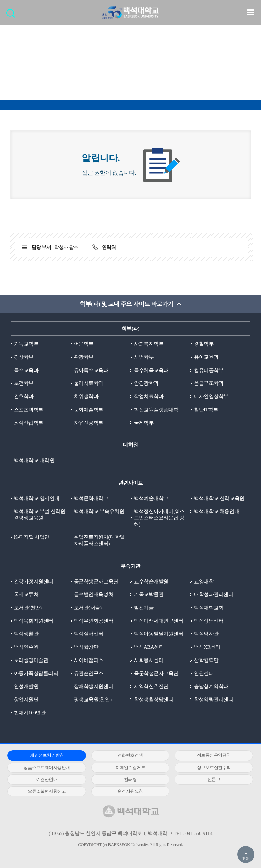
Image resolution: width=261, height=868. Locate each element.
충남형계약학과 (211, 687)
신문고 (209, 780)
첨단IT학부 (206, 410)
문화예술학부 (89, 410)
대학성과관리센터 (214, 595)
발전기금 (144, 608)
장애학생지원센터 (94, 687)
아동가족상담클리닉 (36, 673)
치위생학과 (86, 396)
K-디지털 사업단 (32, 537)
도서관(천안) (28, 608)
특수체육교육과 (151, 370)
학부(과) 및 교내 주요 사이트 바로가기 (127, 304)
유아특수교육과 (91, 370)
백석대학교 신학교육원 (219, 498)
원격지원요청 (128, 792)
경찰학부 (204, 344)
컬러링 (128, 780)
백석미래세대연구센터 (158, 621)
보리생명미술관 (31, 660)
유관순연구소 (89, 673)
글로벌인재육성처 (94, 595)
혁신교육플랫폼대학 (156, 410)
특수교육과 (26, 370)
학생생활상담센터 (154, 700)
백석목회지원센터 (34, 621)
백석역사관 (206, 634)
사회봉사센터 (149, 660)
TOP (246, 859)
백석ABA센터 (149, 647)
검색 (12, 15)
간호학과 (24, 396)
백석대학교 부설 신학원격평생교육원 (40, 515)
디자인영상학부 (211, 396)
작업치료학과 (149, 396)
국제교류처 (26, 595)
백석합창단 (86, 647)
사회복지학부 (149, 344)
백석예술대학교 (151, 498)
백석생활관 (26, 634)
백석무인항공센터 (94, 621)
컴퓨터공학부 (209, 370)
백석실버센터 (89, 634)
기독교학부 (26, 344)
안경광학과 (146, 383)
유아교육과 (206, 357)
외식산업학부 (29, 423)
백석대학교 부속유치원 (99, 512)
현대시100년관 (30, 713)
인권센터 (204, 673)
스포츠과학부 (29, 410)
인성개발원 (26, 687)
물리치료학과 (89, 383)
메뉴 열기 (251, 12)
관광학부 (84, 357)
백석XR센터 (207, 647)
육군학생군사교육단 (156, 673)
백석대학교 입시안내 (37, 498)
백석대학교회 (209, 608)
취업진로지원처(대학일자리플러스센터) (99, 541)
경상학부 (24, 357)
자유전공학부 (89, 423)
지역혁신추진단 (151, 687)
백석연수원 (26, 647)
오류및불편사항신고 (46, 792)
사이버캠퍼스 (89, 660)
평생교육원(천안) (93, 700)
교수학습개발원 (151, 581)
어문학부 (84, 344)
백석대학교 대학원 (34, 460)
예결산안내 (46, 780)
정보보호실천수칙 (209, 768)
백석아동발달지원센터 (158, 634)
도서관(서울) (88, 608)
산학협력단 (206, 660)
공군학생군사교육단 (96, 581)
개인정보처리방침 (46, 756)
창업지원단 (26, 700)
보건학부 (24, 383)
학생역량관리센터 (214, 700)
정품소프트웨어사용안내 (46, 768)
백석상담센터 (209, 621)
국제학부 (144, 423)
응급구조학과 (209, 383)
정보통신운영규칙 (209, 756)
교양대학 (204, 581)
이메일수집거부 (128, 768)
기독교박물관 (149, 595)
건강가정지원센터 (34, 581)
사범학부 (144, 357)
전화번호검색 (128, 756)
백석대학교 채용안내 (217, 512)
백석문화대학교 (91, 498)
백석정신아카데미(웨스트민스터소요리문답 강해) (159, 518)
